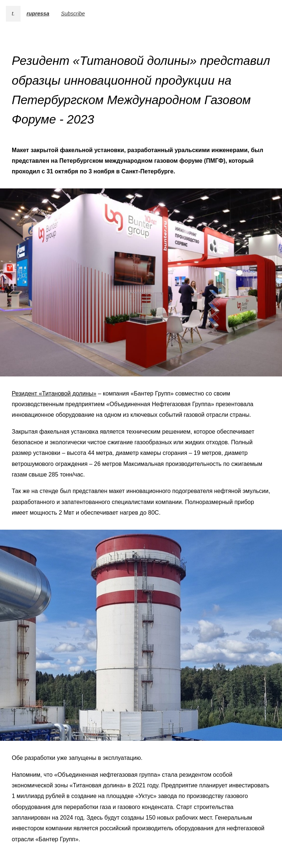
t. (13, 14)
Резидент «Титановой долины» (54, 393)
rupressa (38, 14)
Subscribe (73, 14)
